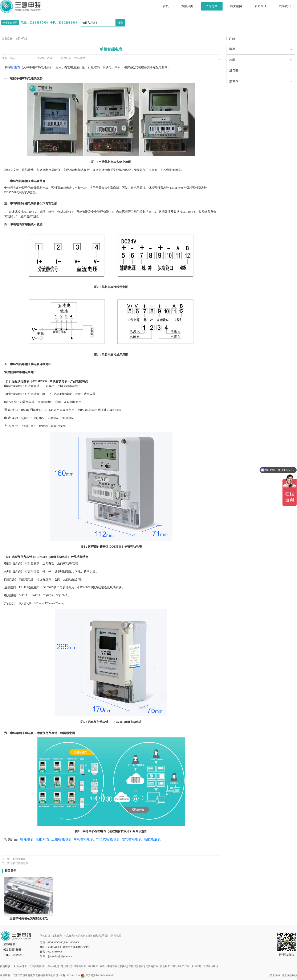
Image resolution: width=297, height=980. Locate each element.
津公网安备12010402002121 (101, 975)
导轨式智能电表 (19, 863)
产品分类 (212, 6)
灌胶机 (123, 966)
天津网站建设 (211, 966)
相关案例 (236, 6)
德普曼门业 (152, 966)
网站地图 (116, 936)
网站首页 (45, 936)
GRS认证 (93, 966)
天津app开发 (20, 966)
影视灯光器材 (136, 966)
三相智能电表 (18, 859)
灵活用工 (165, 966)
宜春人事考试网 (109, 966)
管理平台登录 (10, 23)
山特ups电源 (52, 966)
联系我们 (285, 6)
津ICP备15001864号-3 (68, 975)
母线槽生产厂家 (180, 966)
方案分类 (187, 6)
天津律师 (196, 966)
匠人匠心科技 (289, 975)
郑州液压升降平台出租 (74, 966)
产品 (24, 38)
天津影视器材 (36, 966)
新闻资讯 (260, 6)
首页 (166, 6)
